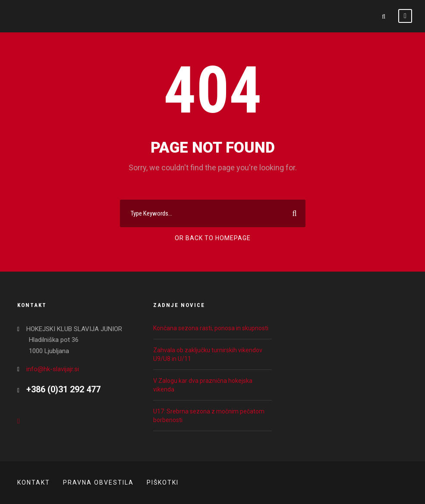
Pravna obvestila (98, 482)
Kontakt (34, 482)
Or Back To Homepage (213, 238)
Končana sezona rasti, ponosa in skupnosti (211, 328)
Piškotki (163, 482)
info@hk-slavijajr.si (53, 369)
